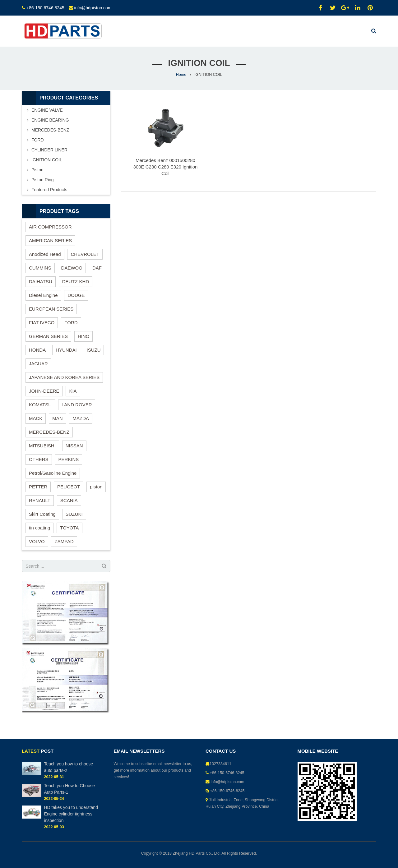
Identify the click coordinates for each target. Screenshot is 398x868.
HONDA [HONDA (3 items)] (37, 350)
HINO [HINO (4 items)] (84, 336)
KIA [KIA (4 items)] (73, 391)
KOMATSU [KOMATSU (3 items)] (40, 405)
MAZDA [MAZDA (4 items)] (81, 418)
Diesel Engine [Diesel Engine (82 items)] (43, 295)
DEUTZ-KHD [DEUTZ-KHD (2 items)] (76, 282)
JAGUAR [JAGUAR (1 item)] (38, 364)
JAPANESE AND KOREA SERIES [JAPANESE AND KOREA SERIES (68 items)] (64, 377)
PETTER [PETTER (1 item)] (38, 487)
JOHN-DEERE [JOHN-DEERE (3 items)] (44, 391)
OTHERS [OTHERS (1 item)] (39, 459)
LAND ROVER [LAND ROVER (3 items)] (77, 405)
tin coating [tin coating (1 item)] (39, 528)
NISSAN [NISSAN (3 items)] (74, 446)
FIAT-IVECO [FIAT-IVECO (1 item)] (42, 323)
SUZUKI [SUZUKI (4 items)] (74, 514)
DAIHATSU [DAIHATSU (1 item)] (41, 282)
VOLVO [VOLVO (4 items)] (37, 541)
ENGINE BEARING (50, 120)
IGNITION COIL (47, 160)
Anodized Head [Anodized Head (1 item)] (45, 254)
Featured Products (49, 190)
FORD (38, 140)
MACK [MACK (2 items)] (36, 418)
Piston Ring (43, 180)
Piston (37, 170)
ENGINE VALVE (47, 110)
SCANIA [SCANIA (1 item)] (69, 500)
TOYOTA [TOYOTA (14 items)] (69, 528)
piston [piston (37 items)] (96, 487)
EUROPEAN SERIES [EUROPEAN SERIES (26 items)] (51, 309)
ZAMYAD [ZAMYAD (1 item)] (64, 541)
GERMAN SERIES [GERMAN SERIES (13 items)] (48, 336)
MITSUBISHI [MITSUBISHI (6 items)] (42, 446)
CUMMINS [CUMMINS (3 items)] (40, 268)
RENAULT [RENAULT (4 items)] (40, 500)
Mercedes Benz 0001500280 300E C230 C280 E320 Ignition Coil (166, 167)
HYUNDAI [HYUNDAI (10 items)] (66, 350)
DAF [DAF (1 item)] (97, 268)
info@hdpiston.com (93, 8)
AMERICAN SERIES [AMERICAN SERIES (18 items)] (50, 240)
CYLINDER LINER (49, 150)
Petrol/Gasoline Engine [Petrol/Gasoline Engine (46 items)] (53, 473)
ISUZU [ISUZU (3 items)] (93, 350)
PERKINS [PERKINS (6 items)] (68, 459)
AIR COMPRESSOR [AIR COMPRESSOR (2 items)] (50, 227)
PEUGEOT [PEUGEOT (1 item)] (69, 487)
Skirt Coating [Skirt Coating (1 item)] (42, 514)
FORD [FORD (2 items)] (71, 323)
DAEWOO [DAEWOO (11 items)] (72, 268)
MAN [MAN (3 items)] (57, 418)
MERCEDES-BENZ (50, 130)
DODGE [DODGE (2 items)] (76, 295)
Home (181, 75)
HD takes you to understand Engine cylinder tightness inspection (71, 814)
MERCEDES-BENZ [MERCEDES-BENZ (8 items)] (49, 432)
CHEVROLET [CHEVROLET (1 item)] (85, 254)
